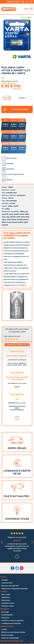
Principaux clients (8, 606)
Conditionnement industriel (11, 623)
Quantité (26, 98)
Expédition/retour (8, 603)
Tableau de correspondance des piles (15, 589)
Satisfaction (6, 597)
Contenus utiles (7, 583)
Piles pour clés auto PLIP (10, 586)
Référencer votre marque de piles (13, 632)
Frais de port (6, 600)
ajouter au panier (20, 109)
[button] (2, 542)
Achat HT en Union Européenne (13, 621)
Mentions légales (7, 635)
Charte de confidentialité (10, 638)
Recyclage (5, 612)
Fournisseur (6, 618)
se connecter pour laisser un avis (17, 345)
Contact (4, 629)
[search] (23, 2)
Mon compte (6, 595)
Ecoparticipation (7, 615)
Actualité (5, 580)
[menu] (31, 9)
